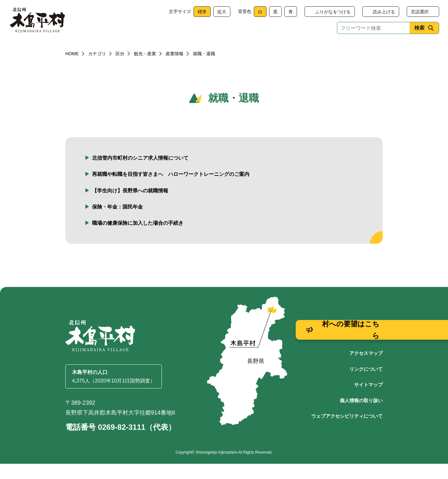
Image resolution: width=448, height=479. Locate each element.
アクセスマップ (366, 368)
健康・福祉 (136, 48)
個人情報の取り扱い (361, 416)
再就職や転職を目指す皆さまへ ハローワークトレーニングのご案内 (171, 189)
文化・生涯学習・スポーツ (295, 48)
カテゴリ (97, 69)
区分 (120, 69)
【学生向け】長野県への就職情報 (130, 206)
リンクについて (366, 384)
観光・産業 (231, 48)
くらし (89, 48)
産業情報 (175, 69)
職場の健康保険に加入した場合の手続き (138, 238)
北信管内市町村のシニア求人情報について (140, 173)
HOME (72, 69)
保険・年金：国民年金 (117, 222)
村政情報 (359, 48)
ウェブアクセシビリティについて (347, 431)
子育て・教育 (183, 48)
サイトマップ (368, 400)
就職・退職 (204, 69)
